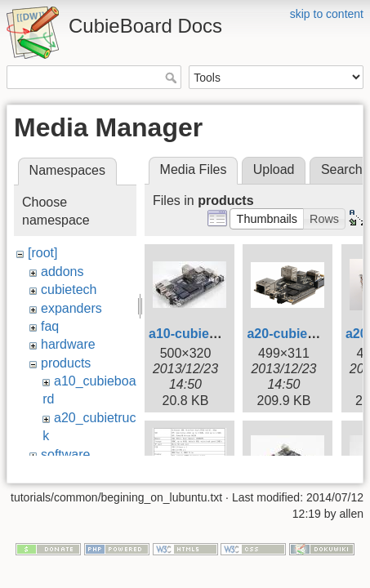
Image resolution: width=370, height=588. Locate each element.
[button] (267, 219)
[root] (42, 253)
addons (62, 272)
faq (50, 326)
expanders (71, 308)
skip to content (327, 14)
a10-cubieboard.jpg (209, 334)
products (66, 363)
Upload (274, 169)
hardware (68, 344)
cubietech (69, 290)
